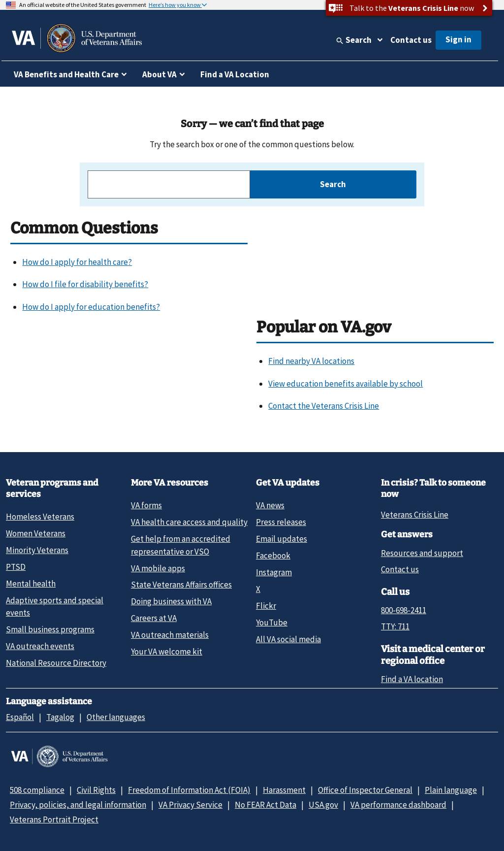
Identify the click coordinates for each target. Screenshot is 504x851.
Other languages (116, 717)
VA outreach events (40, 646)
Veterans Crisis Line (415, 515)
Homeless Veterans (40, 517)
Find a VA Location (235, 74)
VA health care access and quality (189, 522)
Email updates (282, 539)
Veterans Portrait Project (54, 819)
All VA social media (288, 639)
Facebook (273, 556)
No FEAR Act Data (266, 805)
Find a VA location (412, 679)
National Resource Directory (56, 663)
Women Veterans (36, 533)
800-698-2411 (404, 610)
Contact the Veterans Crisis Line (324, 406)
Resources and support (422, 553)
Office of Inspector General (365, 790)
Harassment (284, 790)
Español (20, 717)
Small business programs (50, 629)
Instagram (274, 572)
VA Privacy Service (190, 805)
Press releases (281, 522)
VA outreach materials (170, 635)
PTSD (16, 567)
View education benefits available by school (346, 384)
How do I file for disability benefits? (85, 284)
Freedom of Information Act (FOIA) (189, 790)
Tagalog (60, 717)
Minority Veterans (37, 550)
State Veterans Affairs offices (181, 585)
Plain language (451, 790)
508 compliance (37, 790)
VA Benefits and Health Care (66, 74)
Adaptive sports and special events (55, 606)
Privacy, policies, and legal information (78, 805)
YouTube (272, 622)
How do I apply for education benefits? (91, 307)
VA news (270, 505)
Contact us (411, 40)
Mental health (31, 584)
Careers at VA (154, 618)
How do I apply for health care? (77, 262)
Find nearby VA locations (311, 361)
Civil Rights (96, 790)
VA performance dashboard (398, 805)
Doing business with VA (171, 601)
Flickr (266, 606)
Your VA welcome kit (167, 652)
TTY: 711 (395, 626)
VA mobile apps (158, 568)
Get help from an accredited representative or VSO (181, 545)
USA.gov (323, 805)
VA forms (146, 505)
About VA (159, 74)
